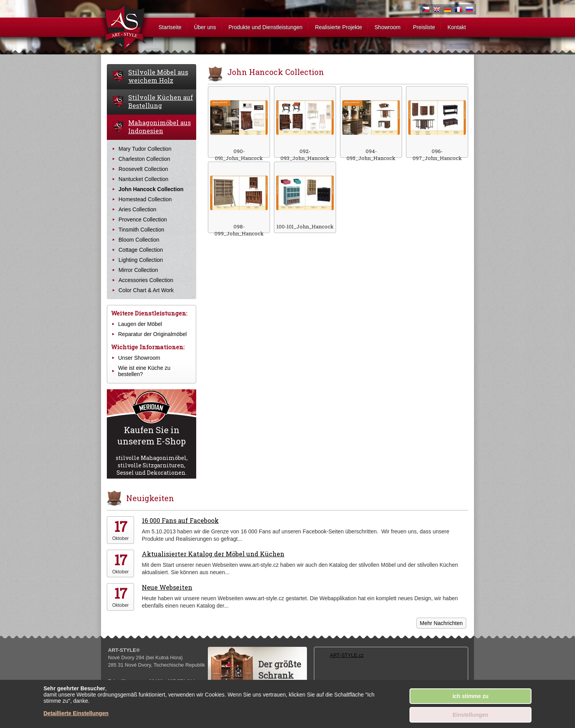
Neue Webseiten (167, 587)
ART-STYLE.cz (347, 655)
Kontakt (457, 27)
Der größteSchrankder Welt (280, 675)
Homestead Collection (145, 199)
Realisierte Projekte (339, 27)
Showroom (388, 27)
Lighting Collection (141, 260)
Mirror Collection (138, 270)
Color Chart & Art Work (146, 290)
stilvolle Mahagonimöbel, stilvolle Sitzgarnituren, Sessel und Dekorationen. (152, 450)
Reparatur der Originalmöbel (152, 334)
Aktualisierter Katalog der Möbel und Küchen (213, 554)
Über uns (205, 27)
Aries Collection (137, 209)
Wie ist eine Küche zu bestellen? (144, 371)
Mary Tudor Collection (145, 149)
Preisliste (424, 27)
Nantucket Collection (143, 179)
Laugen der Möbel (140, 324)
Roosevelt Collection (143, 169)
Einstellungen (470, 715)
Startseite (170, 27)
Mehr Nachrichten (442, 623)
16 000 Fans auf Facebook (180, 520)
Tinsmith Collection (141, 230)
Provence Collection (143, 219)
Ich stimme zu (471, 696)
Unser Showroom (139, 358)
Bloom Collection (139, 240)
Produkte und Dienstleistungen (266, 27)
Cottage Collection (141, 250)
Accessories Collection (146, 280)
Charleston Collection (144, 159)
